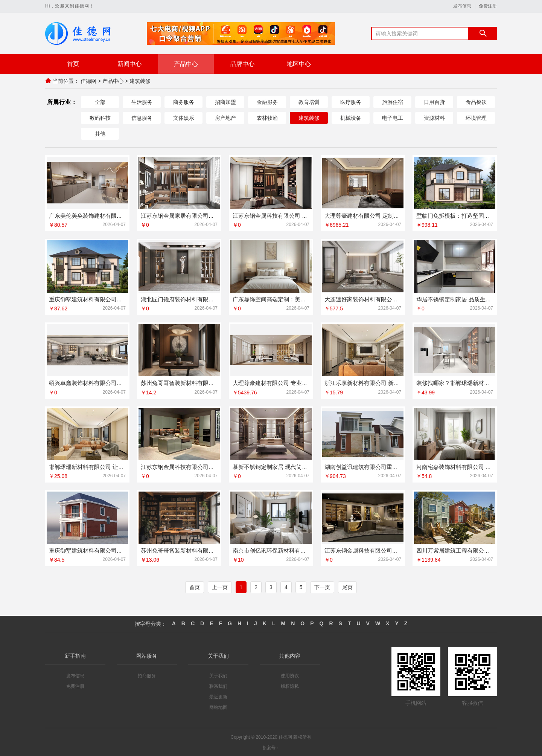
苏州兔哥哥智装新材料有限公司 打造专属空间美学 (204, 383)
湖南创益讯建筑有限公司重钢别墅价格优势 (378, 466)
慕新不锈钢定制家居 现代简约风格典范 (281, 466)
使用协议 (290, 675)
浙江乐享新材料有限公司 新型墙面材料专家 (379, 383)
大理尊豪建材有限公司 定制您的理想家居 (376, 215)
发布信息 (462, 6)
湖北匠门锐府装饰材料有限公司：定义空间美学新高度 (209, 299)
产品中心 (186, 64)
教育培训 (309, 102)
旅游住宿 (393, 102)
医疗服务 (351, 102)
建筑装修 (140, 81)
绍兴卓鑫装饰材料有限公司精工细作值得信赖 (105, 383)
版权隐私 (290, 686)
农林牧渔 (267, 118)
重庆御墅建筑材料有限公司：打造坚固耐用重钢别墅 (114, 299)
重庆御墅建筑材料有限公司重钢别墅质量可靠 (105, 550)
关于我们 (218, 675)
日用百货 (434, 102)
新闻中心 (129, 64)
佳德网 (88, 81)
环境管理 (476, 118)
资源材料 (434, 118)
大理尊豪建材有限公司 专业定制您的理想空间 (290, 383)
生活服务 (142, 102)
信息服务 (142, 118)
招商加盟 (225, 102)
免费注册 (488, 6)
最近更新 (218, 696)
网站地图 (218, 707)
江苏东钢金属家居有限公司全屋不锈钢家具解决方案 (206, 215)
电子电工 (393, 118)
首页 (73, 64)
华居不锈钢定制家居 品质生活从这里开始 (468, 299)
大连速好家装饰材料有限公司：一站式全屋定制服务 (389, 299)
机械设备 (351, 118)
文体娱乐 (184, 118)
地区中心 (299, 64)
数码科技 (100, 118)
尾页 (347, 586)
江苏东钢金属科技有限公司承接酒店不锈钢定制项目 (206, 466)
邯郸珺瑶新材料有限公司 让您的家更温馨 (100, 466)
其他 (100, 133)
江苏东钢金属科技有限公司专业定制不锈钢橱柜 (384, 550)
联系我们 (218, 686)
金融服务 (267, 102)
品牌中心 (242, 64)
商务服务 (184, 102)
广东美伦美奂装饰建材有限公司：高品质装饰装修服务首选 (122, 215)
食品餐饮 (476, 102)
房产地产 (225, 118)
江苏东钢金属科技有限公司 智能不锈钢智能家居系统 (298, 215)
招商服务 (147, 675)
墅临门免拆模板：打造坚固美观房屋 (461, 215)
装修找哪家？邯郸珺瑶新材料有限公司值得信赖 (476, 383)
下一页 (322, 586)
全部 (100, 102)
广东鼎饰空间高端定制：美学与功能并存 (283, 299)
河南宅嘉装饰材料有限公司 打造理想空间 (468, 466)
